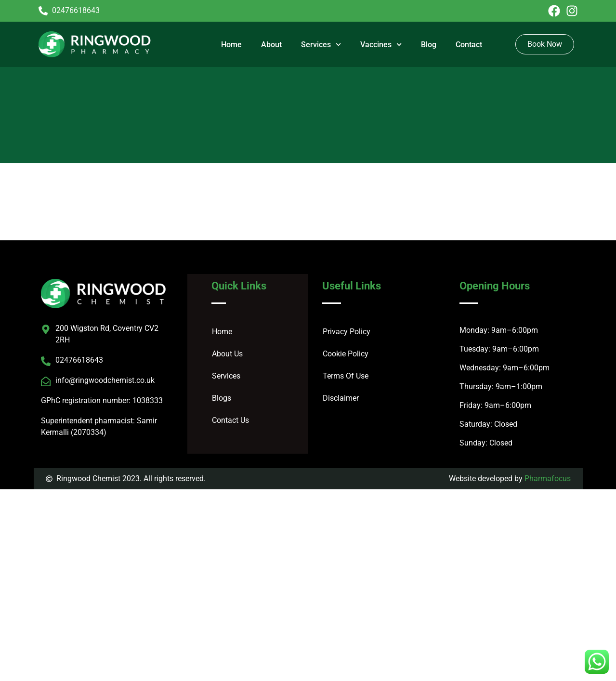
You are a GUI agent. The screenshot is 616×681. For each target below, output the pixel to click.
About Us (227, 354)
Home (231, 45)
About (271, 45)
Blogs (222, 398)
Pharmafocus (548, 478)
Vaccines (381, 45)
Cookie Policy (346, 354)
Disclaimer (341, 398)
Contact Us (230, 420)
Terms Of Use (346, 376)
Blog (429, 45)
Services (321, 45)
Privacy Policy (347, 332)
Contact (469, 45)
